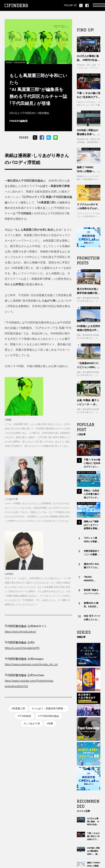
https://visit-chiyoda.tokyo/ (20, 632)
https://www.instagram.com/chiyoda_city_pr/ (31, 664)
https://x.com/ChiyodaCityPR (22, 648)
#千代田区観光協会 (49, 716)
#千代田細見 (24, 716)
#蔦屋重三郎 (18, 709)
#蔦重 (50, 724)
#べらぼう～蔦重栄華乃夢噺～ (49, 709)
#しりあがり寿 (32, 724)
